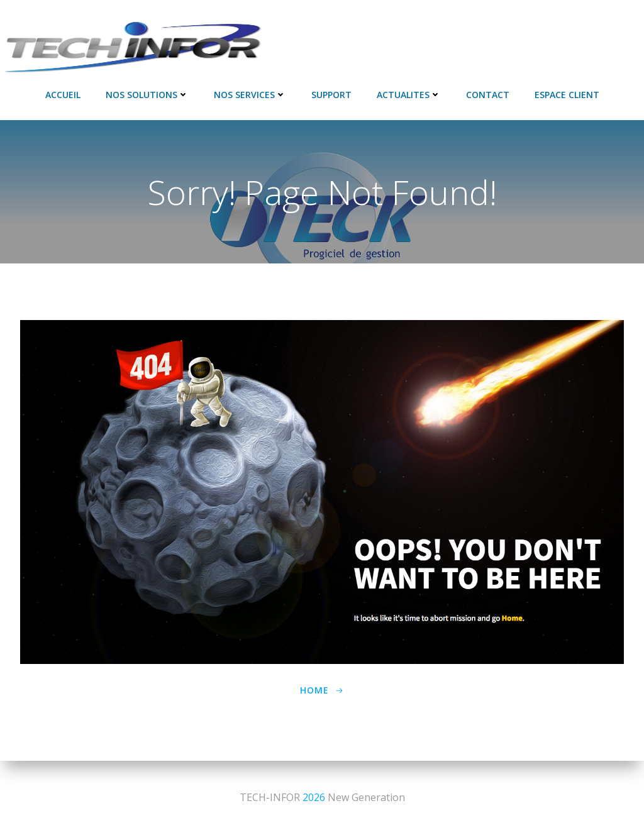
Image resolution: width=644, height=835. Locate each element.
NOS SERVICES (250, 95)
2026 (314, 797)
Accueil (63, 95)
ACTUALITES (409, 95)
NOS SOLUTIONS (147, 95)
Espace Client (567, 95)
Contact (488, 95)
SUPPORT (331, 95)
